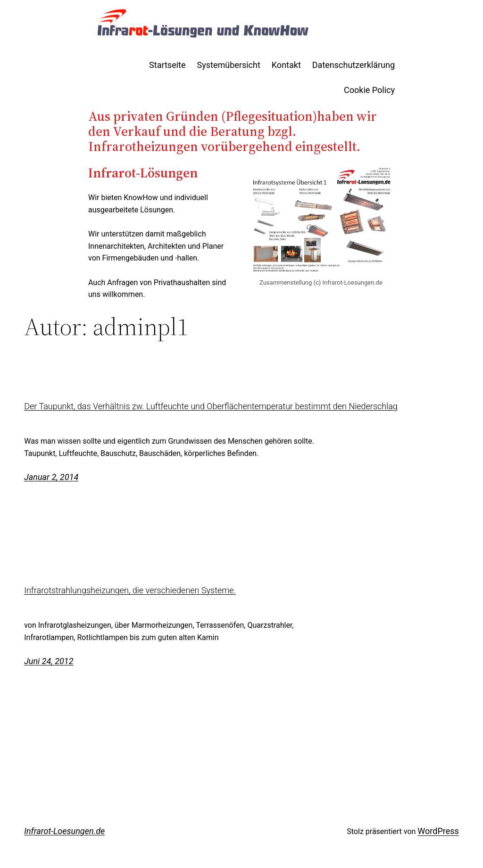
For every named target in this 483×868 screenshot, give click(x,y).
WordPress (438, 831)
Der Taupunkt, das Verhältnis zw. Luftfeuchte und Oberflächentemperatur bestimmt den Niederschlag (211, 406)
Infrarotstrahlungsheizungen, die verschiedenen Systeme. (130, 590)
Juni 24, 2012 (49, 661)
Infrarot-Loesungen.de (64, 831)
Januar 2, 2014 (51, 477)
